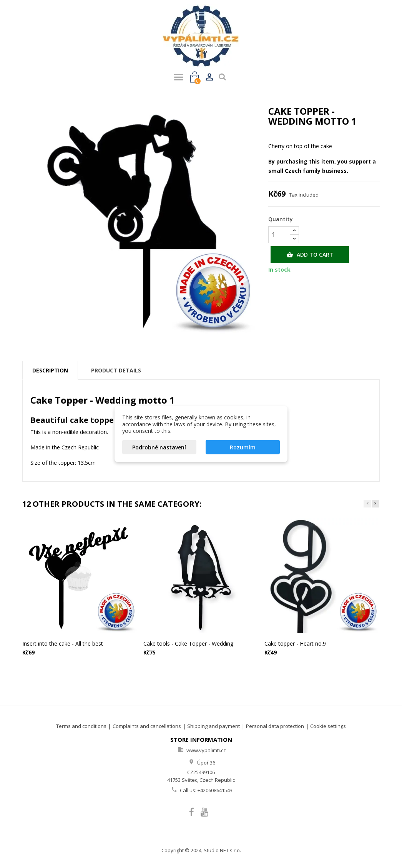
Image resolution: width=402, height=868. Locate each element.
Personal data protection (275, 726)
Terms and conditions (81, 726)
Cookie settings (328, 726)
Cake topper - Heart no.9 (295, 643)
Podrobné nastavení (159, 447)
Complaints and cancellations (147, 726)
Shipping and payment (213, 726)
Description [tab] (50, 370)
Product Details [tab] (116, 370)
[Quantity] (279, 235)
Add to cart (310, 255)
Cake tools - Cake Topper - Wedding (188, 643)
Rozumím (243, 447)
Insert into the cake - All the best (63, 643)
